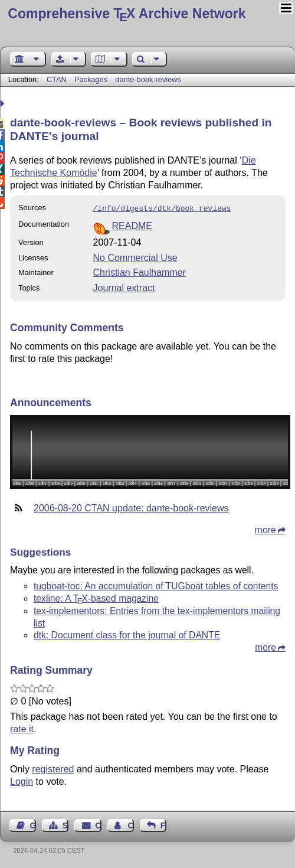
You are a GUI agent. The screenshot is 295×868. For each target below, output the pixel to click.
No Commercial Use (135, 257)
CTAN (57, 79)
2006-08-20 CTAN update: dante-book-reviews (131, 507)
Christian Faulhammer (140, 271)
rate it (22, 728)
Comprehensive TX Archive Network (127, 14)
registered (53, 768)
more (265, 529)
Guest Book (33, 824)
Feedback (163, 824)
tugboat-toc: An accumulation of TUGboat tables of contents (156, 585)
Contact (98, 824)
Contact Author (130, 824)
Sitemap (65, 824)
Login (22, 780)
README (132, 225)
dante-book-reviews (148, 79)
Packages (92, 79)
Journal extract (124, 287)
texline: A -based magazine (96, 597)
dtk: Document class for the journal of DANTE (127, 634)
